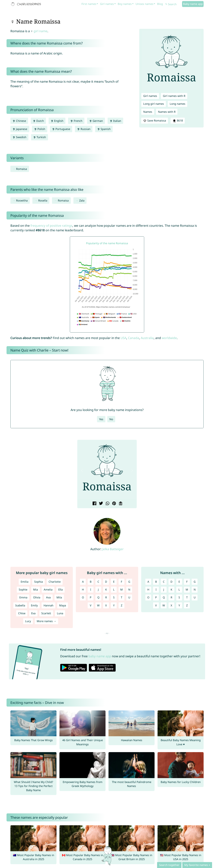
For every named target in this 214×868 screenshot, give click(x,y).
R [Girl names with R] (106, 597)
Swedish (19, 137)
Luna (60, 613)
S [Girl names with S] (114, 597)
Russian (84, 129)
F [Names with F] (187, 582)
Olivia (37, 597)
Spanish (104, 129)
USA (123, 338)
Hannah (48, 605)
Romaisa (21, 169)
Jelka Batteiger (113, 549)
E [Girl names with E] (114, 582)
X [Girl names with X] (106, 605)
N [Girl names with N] (129, 589)
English (57, 121)
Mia (36, 589)
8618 (178, 121)
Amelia (48, 589)
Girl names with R (174, 96)
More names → (46, 621)
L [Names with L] (179, 589)
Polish (40, 129)
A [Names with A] (148, 582)
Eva (33, 613)
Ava (48, 597)
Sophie (23, 589)
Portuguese (61, 129)
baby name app (100, 656)
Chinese (19, 121)
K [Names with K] (171, 589)
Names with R (167, 112)
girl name (40, 31)
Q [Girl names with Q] (98, 597)
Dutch (38, 121)
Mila (59, 597)
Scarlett (46, 613)
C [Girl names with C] (98, 582)
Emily (34, 605)
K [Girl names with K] (106, 589)
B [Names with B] (156, 582)
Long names (178, 104)
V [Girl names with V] (91, 605)
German (96, 121)
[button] (82, 470)
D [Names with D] (171, 582)
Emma (23, 597)
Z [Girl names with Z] (122, 605)
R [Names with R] (171, 597)
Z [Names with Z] (187, 605)
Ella (60, 589)
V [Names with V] (156, 605)
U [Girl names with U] (129, 597)
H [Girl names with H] (83, 589)
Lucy (28, 621)
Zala (82, 200)
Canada (134, 338)
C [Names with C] (164, 582)
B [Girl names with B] (91, 582)
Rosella (43, 200)
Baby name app (193, 4)
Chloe (22, 613)
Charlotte (55, 582)
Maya (63, 605)
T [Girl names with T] (122, 597)
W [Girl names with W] (98, 605)
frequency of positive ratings (51, 226)
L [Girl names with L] (114, 589)
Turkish (40, 137)
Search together (169, 865)
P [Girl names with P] (91, 597)
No (111, 419)
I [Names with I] (156, 589)
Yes (101, 419)
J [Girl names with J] (98, 589)
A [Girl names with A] (83, 582)
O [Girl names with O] (83, 597)
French (76, 121)
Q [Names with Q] (164, 597)
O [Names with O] (148, 597)
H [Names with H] (148, 589)
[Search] (173, 4)
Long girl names (154, 104)
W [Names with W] (164, 605)
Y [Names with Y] (179, 605)
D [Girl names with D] (106, 582)
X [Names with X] (171, 605)
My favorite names (196, 865)
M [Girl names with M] (121, 589)
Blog (160, 4)
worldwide (169, 338)
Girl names (107, 4)
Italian (115, 121)
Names (148, 112)
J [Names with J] (164, 589)
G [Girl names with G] (129, 582)
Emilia (25, 582)
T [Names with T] (187, 597)
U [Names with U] (195, 597)
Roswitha (22, 200)
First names (89, 4)
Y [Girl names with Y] (114, 605)
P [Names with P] (156, 597)
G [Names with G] (195, 582)
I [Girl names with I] (91, 589)
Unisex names (144, 4)
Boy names (125, 4)
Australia (147, 338)
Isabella (20, 605)
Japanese (20, 129)
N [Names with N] (195, 589)
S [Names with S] (179, 597)
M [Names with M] (187, 589)
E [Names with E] (179, 582)
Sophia (38, 582)
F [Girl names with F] (121, 582)
